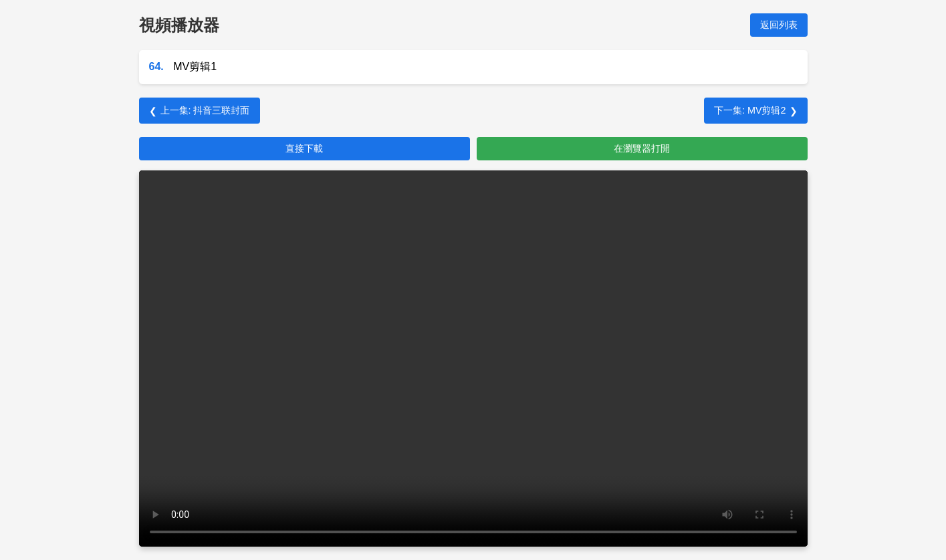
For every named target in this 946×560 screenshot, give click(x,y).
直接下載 (304, 148)
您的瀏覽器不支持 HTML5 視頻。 (473, 359)
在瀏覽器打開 (642, 148)
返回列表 (779, 25)
